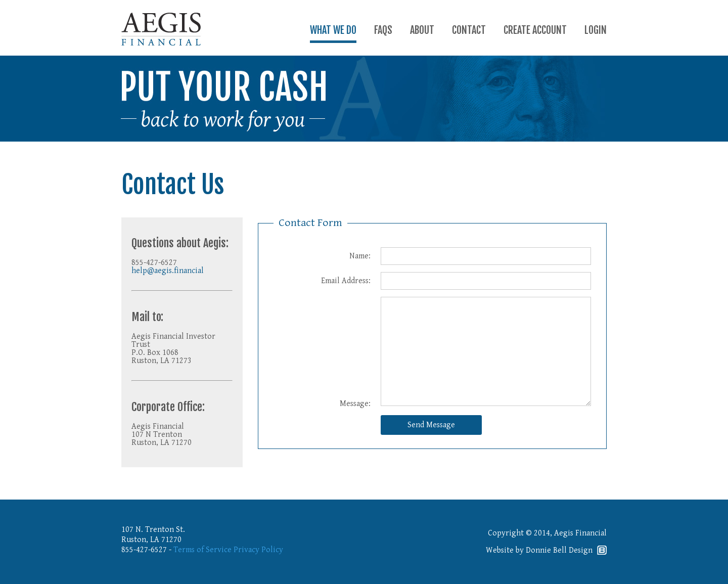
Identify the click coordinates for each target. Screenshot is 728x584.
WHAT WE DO (333, 30)
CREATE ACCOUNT (535, 30)
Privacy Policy (258, 550)
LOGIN (596, 30)
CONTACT (469, 30)
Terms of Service (202, 550)
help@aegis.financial (168, 271)
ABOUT (422, 30)
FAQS (383, 30)
